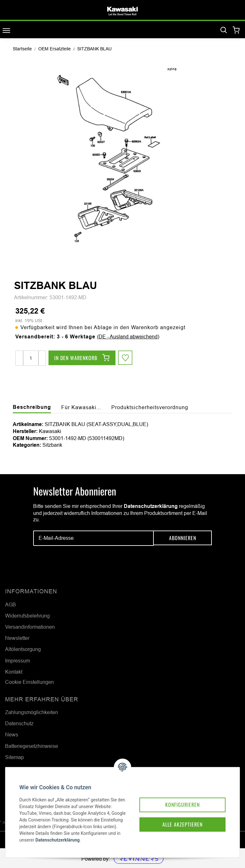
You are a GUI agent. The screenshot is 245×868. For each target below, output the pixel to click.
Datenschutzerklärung (151, 506)
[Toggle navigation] (6, 30)
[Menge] (31, 358)
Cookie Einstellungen (30, 682)
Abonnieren (183, 538)
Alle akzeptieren (177, 816)
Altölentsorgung (23, 649)
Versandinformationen (30, 627)
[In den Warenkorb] (82, 358)
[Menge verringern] (19, 358)
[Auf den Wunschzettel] (126, 358)
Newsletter (17, 638)
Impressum (18, 661)
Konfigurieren (177, 796)
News (12, 734)
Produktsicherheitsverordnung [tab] (150, 407)
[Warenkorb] (236, 30)
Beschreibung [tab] (32, 407)
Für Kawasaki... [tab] (81, 407)
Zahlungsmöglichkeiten (32, 712)
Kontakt (14, 672)
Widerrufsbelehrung (27, 616)
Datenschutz (19, 723)
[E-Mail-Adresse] (93, 538)
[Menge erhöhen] (42, 358)
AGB (11, 604)
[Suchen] (224, 30)
